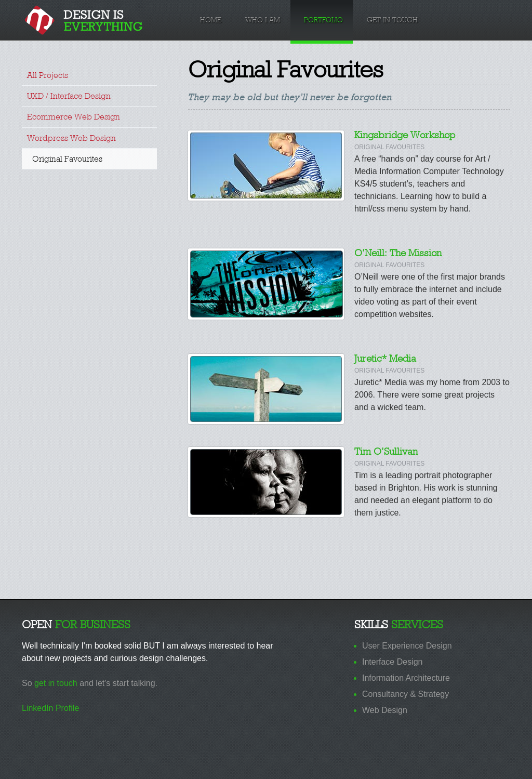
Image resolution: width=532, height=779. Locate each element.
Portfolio (323, 20)
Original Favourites (67, 159)
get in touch (56, 683)
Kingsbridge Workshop (405, 135)
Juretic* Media (385, 358)
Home (211, 20)
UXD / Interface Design (69, 96)
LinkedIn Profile (50, 708)
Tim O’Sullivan (386, 451)
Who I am (263, 20)
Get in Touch (392, 20)
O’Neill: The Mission (398, 253)
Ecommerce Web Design (74, 117)
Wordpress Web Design (71, 138)
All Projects (48, 75)
